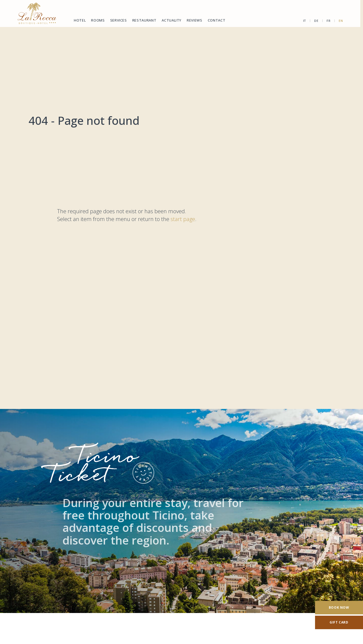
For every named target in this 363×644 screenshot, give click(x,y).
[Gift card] (339, 622)
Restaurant (144, 20)
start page (183, 219)
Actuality (172, 20)
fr (327, 21)
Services (119, 20)
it (303, 21)
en (339, 21)
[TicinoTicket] (181, 511)
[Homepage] (37, 13)
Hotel (80, 20)
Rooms (98, 20)
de (315, 21)
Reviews (195, 20)
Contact (217, 20)
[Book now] (339, 608)
